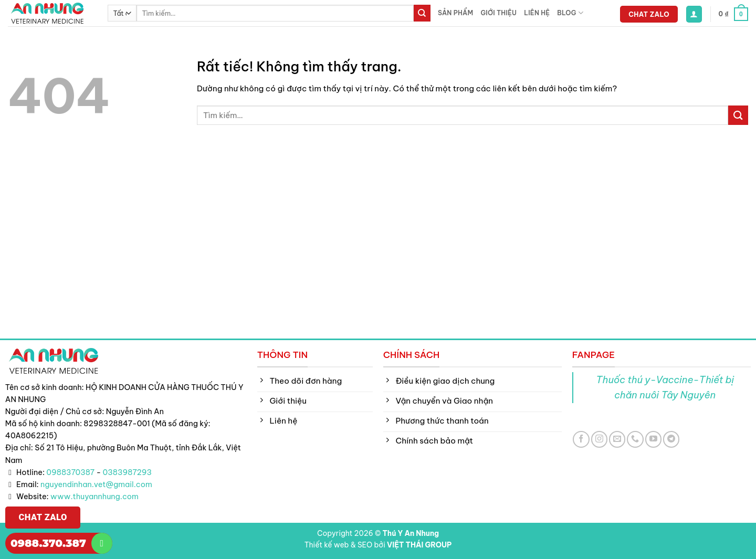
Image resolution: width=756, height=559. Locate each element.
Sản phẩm (455, 13)
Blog (570, 13)
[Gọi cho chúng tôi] (635, 439)
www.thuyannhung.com (94, 497)
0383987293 (128, 472)
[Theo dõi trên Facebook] (581, 439)
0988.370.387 (48, 543)
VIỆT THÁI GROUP (419, 545)
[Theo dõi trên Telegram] (671, 439)
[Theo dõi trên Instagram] (599, 439)
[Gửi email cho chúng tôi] (617, 439)
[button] (694, 14)
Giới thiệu (498, 13)
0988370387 (70, 472)
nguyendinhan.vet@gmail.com (96, 484)
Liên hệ (537, 13)
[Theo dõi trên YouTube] (653, 439)
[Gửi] (422, 13)
